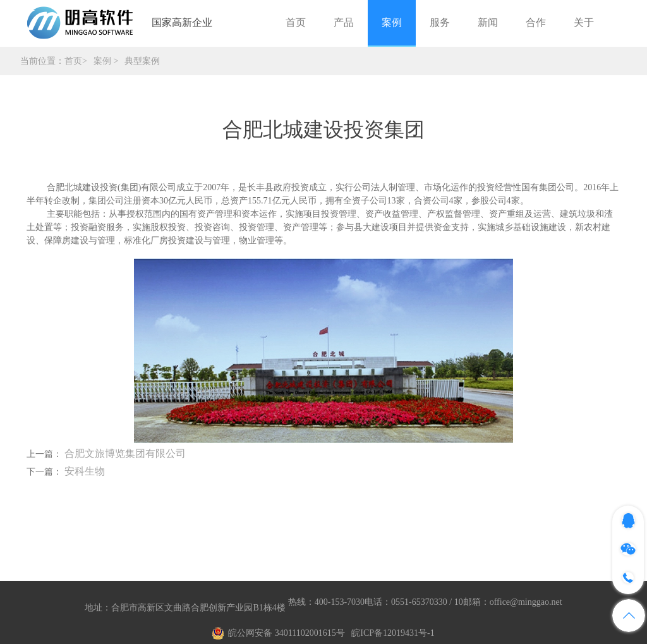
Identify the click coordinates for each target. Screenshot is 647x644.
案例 (392, 22)
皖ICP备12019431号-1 (393, 633)
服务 (440, 22)
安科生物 (85, 471)
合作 (536, 22)
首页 (296, 22)
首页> (76, 61)
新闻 (488, 22)
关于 (584, 22)
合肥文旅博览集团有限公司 (125, 453)
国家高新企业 (182, 22)
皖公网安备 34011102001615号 (286, 633)
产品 (344, 22)
